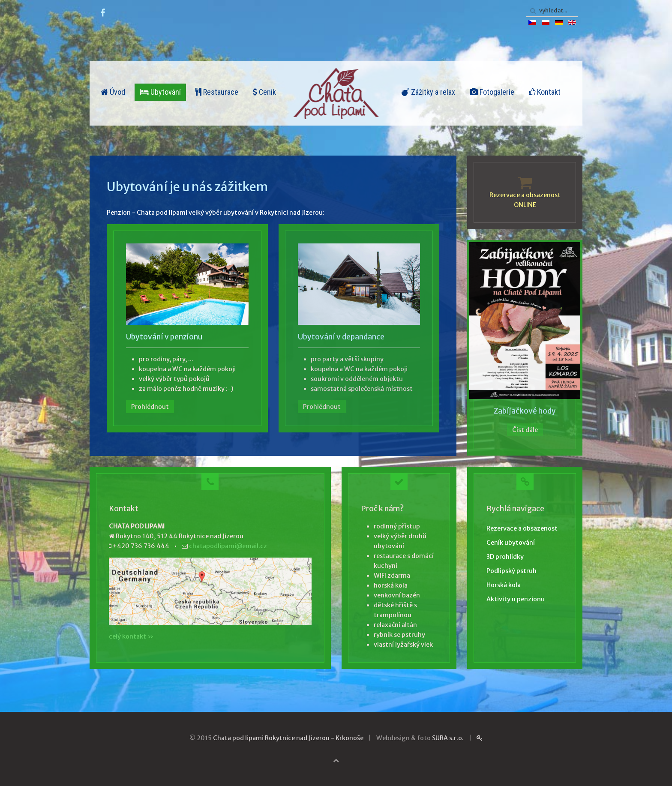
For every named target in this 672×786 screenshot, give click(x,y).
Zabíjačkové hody (525, 411)
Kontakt (545, 92)
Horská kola (504, 585)
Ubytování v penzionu (164, 337)
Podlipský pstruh (511, 571)
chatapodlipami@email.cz (228, 546)
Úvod (113, 92)
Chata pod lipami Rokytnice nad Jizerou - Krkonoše (288, 738)
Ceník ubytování (511, 543)
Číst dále (525, 430)
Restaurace (217, 92)
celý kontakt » (131, 636)
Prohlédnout (150, 407)
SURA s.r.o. (448, 738)
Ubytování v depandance (341, 337)
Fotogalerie (492, 92)
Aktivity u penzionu (516, 599)
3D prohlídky (505, 557)
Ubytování (160, 92)
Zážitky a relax (428, 92)
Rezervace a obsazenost (522, 528)
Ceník (264, 92)
